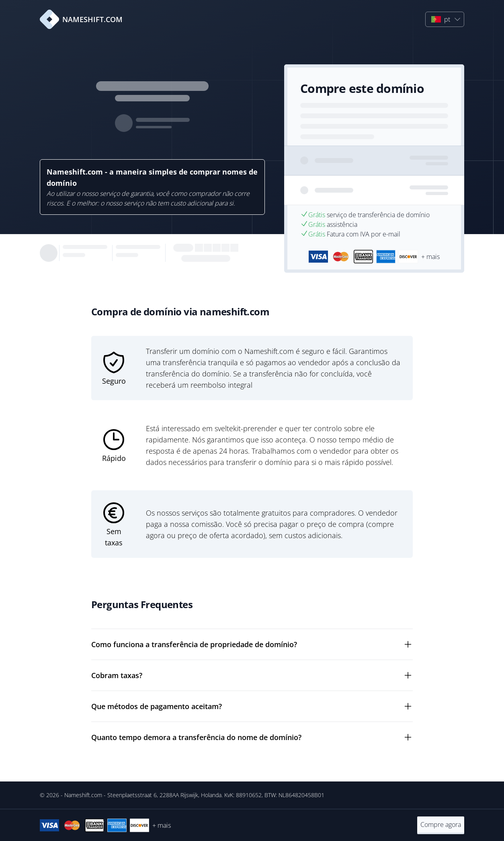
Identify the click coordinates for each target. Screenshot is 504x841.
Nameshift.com (83, 795)
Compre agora (441, 825)
